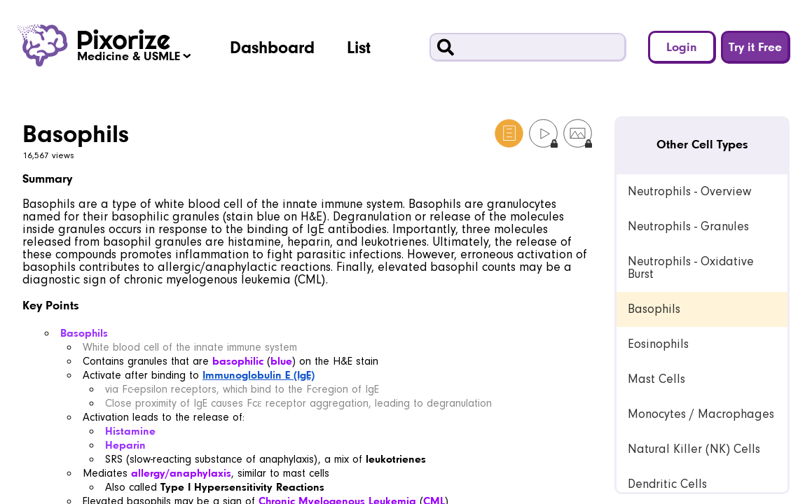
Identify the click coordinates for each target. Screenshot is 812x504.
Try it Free (755, 47)
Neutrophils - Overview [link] (689, 191)
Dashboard (272, 47)
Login (682, 47)
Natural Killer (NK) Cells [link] (694, 449)
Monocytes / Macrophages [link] (701, 414)
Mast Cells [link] (656, 379)
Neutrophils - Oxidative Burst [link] (691, 268)
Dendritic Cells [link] (667, 484)
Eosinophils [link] (658, 344)
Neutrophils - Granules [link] (688, 226)
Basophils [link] (654, 309)
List (359, 47)
